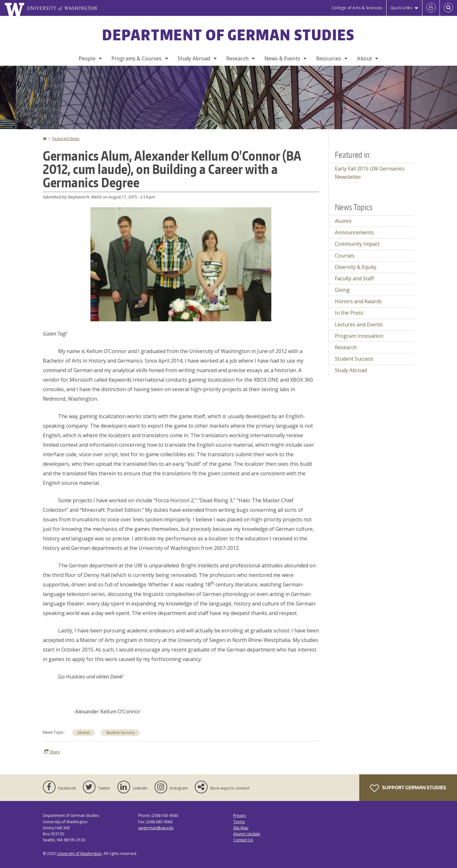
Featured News (66, 139)
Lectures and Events (359, 324)
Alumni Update (247, 834)
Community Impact (357, 244)
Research (237, 58)
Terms (239, 822)
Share (52, 752)
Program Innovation (359, 336)
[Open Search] (448, 8)
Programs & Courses (137, 58)
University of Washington (79, 854)
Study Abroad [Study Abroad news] (351, 370)
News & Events (282, 58)
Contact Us (243, 840)
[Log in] (431, 8)
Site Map (241, 828)
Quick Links (401, 8)
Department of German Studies (228, 35)
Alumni (84, 733)
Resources (329, 58)
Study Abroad (194, 58)
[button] (181, 264)
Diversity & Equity (356, 267)
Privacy (240, 815)
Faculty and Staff (354, 278)
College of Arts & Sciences (357, 8)
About (364, 58)
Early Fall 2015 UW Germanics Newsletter (370, 173)
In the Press (349, 313)
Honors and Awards (358, 301)
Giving (342, 290)
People (87, 58)
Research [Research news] (346, 347)
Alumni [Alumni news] (343, 221)
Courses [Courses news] (345, 256)
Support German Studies (408, 788)
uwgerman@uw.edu (156, 828)
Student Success (120, 733)
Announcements (354, 232)
